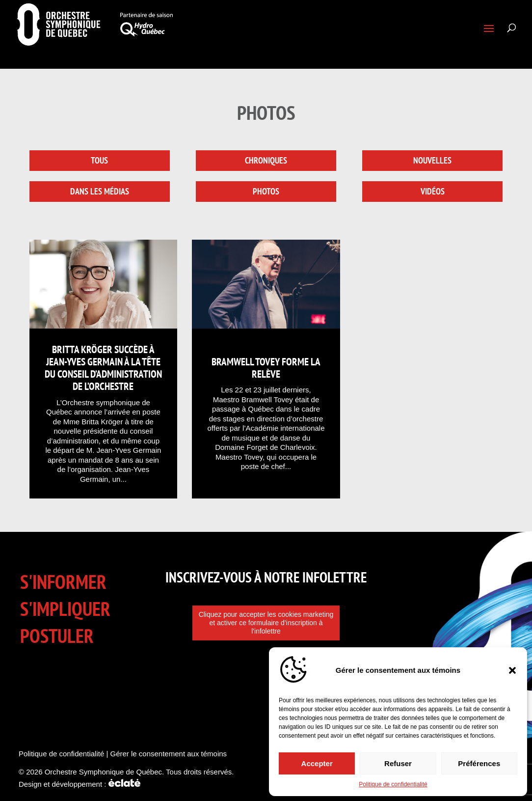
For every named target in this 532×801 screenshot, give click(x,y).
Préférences (479, 763)
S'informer (63, 582)
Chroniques (266, 160)
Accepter (317, 763)
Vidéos (433, 191)
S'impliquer (65, 609)
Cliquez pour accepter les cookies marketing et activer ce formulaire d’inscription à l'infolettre (266, 623)
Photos (266, 191)
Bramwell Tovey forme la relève (266, 368)
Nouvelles (432, 160)
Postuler (57, 636)
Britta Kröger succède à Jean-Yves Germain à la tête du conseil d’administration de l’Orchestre (103, 368)
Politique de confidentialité (393, 784)
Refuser (398, 763)
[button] (512, 670)
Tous (99, 160)
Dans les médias (100, 191)
